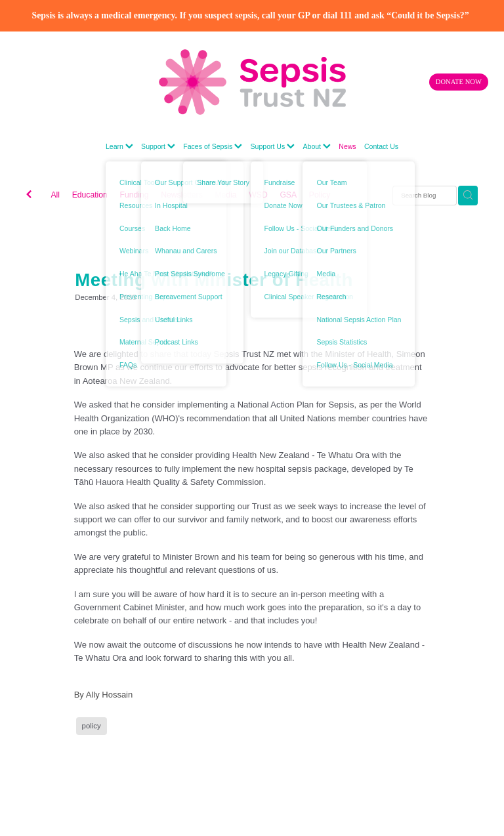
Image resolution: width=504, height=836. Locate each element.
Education (90, 195)
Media (225, 195)
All (55, 195)
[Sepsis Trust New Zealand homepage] (252, 82)
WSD (258, 195)
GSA (288, 195)
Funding (134, 195)
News (347, 146)
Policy (320, 195)
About (317, 146)
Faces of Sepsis (213, 146)
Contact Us (381, 146)
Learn (119, 146)
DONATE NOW (459, 82)
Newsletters (182, 195)
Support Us (273, 146)
